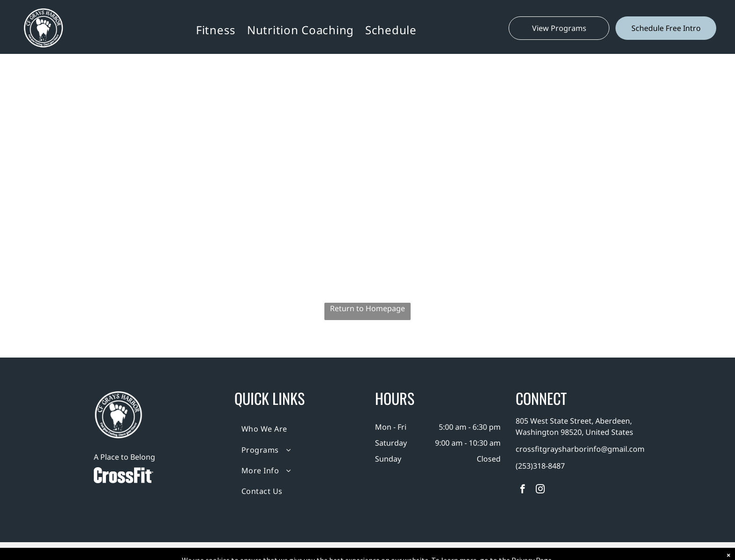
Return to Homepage (367, 308)
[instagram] (540, 490)
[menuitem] (216, 30)
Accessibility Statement (386, 551)
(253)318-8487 (540, 466)
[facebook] (522, 490)
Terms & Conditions (445, 551)
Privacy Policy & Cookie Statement (309, 551)
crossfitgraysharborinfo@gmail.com (580, 449)
